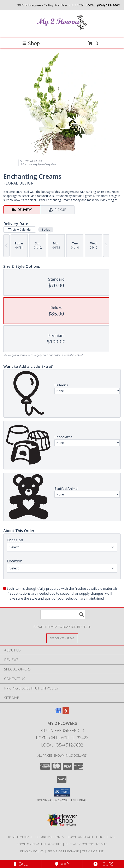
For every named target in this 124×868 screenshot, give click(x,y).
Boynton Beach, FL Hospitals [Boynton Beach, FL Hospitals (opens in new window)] (92, 837)
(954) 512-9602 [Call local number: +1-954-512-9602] (108, 5)
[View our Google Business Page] (58, 713)
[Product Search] (63, 614)
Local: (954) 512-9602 (62, 745)
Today (46, 229)
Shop (31, 43)
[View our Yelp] (66, 713)
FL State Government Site (86, 844)
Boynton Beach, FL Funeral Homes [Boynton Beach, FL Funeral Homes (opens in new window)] (36, 837)
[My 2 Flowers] (62, 32)
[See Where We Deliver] (62, 638)
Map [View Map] (62, 864)
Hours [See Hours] (103, 864)
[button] (62, 792)
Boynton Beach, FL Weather (39, 844)
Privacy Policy (32, 851)
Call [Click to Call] (21, 864)
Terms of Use (93, 851)
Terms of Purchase (63, 851)
